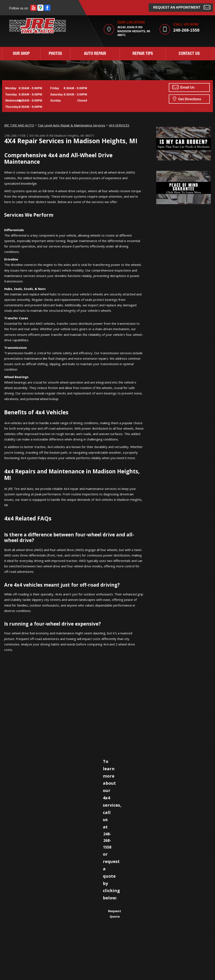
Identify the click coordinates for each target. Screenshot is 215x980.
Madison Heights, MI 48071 (74, 135)
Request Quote (115, 914)
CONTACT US (189, 54)
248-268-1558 (186, 30)
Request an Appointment (182, 7)
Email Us (183, 87)
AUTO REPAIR (95, 54)
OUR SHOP (21, 54)
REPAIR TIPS (143, 54)
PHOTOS (55, 54)
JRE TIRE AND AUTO (19, 125)
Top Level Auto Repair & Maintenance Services (71, 125)
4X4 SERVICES (119, 125)
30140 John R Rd (41, 135)
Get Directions (187, 99)
